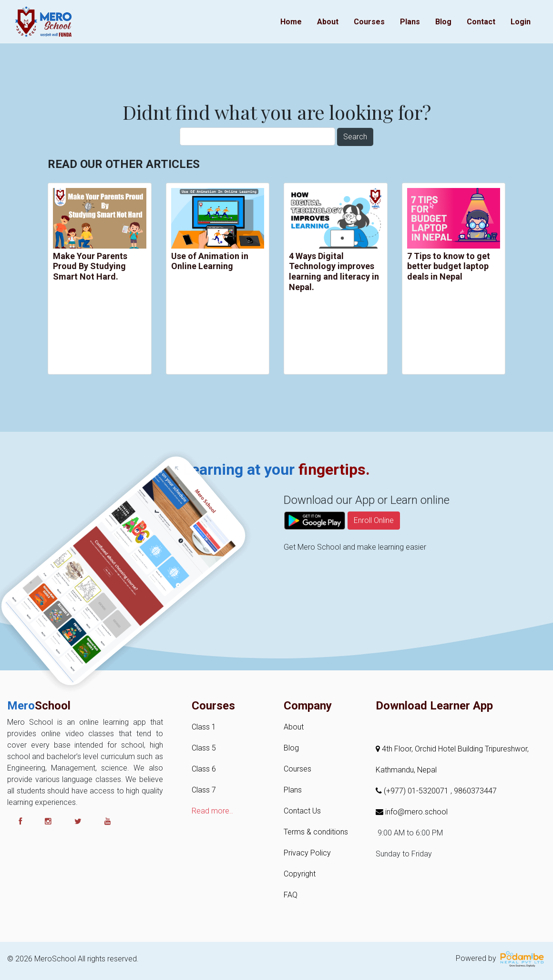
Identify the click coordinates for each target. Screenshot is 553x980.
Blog (443, 22)
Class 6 (204, 769)
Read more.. (212, 811)
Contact (481, 22)
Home (291, 22)
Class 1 (204, 727)
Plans (410, 22)
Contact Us (302, 811)
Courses (369, 22)
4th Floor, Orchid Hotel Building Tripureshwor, (452, 749)
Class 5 (204, 748)
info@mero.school (412, 812)
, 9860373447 (474, 791)
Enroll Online (374, 551)
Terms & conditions (316, 832)
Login (521, 22)
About (328, 22)
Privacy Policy (307, 853)
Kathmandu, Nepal (406, 770)
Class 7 (204, 790)
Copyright (300, 874)
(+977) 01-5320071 (413, 791)
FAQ (291, 895)
